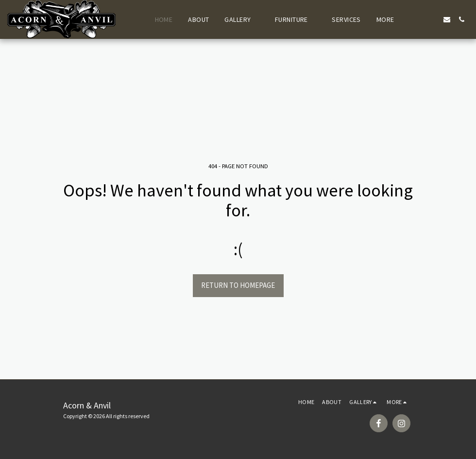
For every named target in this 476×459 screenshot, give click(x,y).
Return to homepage (238, 285)
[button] (242, 19)
